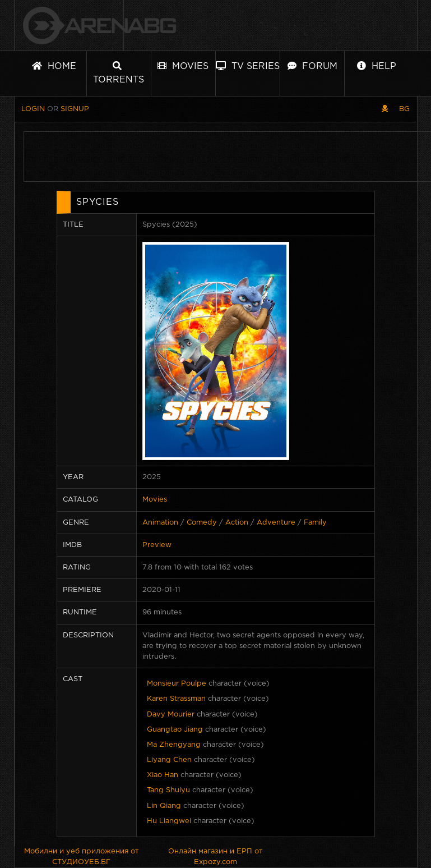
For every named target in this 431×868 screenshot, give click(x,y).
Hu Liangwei (169, 821)
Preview (157, 545)
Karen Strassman (176, 699)
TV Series (248, 66)
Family (315, 523)
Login (33, 109)
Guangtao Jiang (175, 730)
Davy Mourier (171, 715)
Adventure (276, 523)
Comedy (202, 523)
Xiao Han (163, 775)
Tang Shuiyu (168, 790)
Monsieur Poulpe (177, 684)
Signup (75, 109)
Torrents (119, 73)
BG (404, 109)
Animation (160, 523)
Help (377, 66)
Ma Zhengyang (174, 745)
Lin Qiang (164, 806)
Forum (312, 66)
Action (237, 523)
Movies (183, 66)
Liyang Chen (169, 760)
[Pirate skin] (385, 109)
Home (54, 66)
